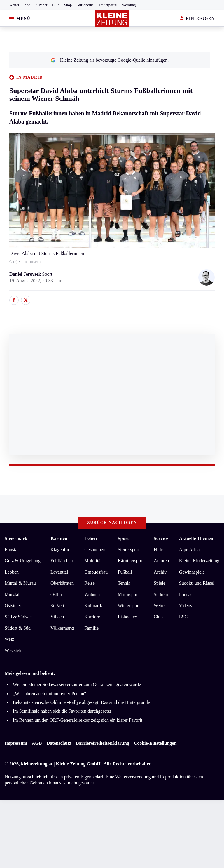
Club (56, 5)
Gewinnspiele (192, 572)
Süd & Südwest (19, 617)
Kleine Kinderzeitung (199, 561)
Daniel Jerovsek (26, 274)
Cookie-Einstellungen (155, 743)
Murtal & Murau (20, 583)
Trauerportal (108, 5)
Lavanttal (59, 572)
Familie (91, 628)
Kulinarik (93, 606)
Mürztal (12, 594)
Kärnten (59, 538)
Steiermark (16, 538)
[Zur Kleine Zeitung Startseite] (112, 19)
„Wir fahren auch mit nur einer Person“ (50, 693)
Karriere (92, 617)
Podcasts (187, 594)
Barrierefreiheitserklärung (102, 743)
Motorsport (128, 594)
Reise (90, 583)
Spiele (160, 583)
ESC (183, 617)
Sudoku (161, 594)
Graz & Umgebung (23, 561)
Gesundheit (95, 550)
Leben (91, 538)
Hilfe (159, 550)
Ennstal (12, 550)
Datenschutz (59, 743)
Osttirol (58, 594)
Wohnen (92, 594)
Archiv (160, 572)
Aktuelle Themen (196, 538)
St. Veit (57, 606)
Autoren (161, 561)
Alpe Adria (189, 550)
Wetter (14, 5)
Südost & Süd (18, 628)
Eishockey (128, 617)
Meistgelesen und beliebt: (30, 673)
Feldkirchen (62, 561)
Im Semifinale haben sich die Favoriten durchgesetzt (62, 711)
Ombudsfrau (96, 572)
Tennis (124, 583)
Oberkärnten (62, 583)
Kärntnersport (131, 561)
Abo (27, 5)
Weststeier (14, 651)
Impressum (16, 743)
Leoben (12, 572)
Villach (57, 617)
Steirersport (129, 550)
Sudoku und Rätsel (197, 583)
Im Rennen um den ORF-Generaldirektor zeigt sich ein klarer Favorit (78, 720)
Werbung (129, 5)
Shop (68, 5)
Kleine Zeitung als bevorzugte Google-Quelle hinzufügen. (110, 60)
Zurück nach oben (112, 523)
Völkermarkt (62, 628)
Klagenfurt (61, 550)
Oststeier (13, 606)
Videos (185, 606)
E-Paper (41, 5)
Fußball (125, 572)
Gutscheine (85, 5)
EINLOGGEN (197, 19)
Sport (123, 538)
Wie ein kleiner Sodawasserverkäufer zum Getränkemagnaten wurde (77, 684)
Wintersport (129, 606)
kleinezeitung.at (37, 764)
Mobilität (93, 561)
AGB (37, 743)
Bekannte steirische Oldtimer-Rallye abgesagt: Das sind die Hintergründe (81, 702)
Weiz (9, 639)
